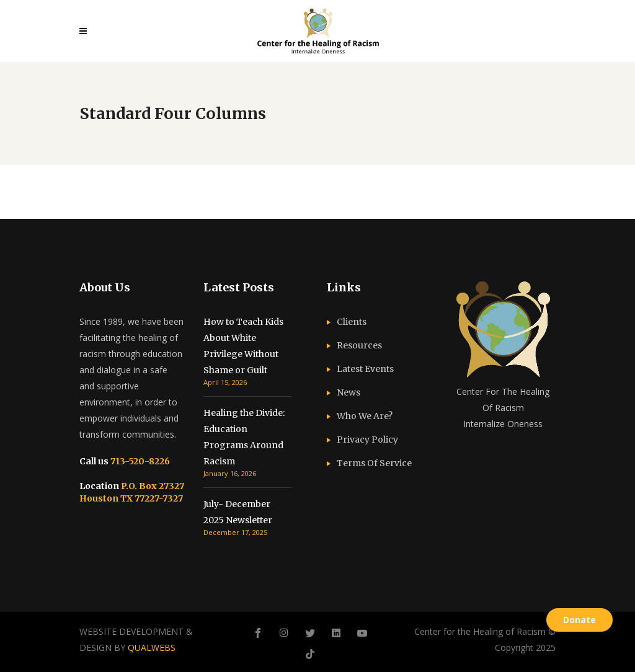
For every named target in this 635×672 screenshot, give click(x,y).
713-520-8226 (139, 461)
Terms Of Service (374, 463)
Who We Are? (365, 416)
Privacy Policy (367, 440)
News (349, 392)
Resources (359, 345)
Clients (352, 322)
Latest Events (365, 369)
